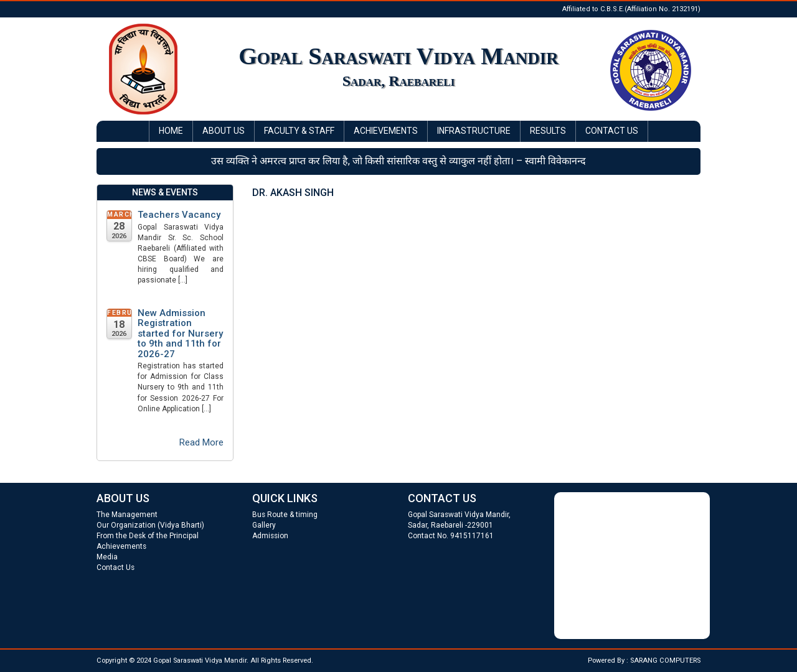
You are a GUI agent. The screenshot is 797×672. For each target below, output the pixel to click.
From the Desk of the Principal (148, 536)
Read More (201, 442)
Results (548, 131)
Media (107, 557)
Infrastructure (474, 131)
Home (171, 131)
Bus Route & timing (285, 515)
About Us (224, 131)
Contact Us (612, 131)
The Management (127, 515)
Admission (270, 536)
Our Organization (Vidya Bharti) (150, 525)
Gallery (264, 525)
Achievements (386, 131)
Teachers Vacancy (179, 215)
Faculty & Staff (299, 131)
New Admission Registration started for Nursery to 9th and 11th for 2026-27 (180, 334)
